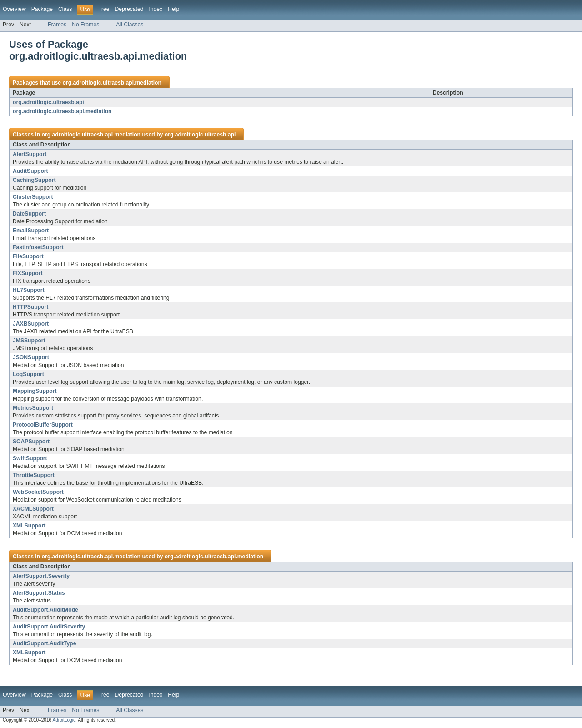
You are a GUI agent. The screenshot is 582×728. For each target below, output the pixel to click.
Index (156, 9)
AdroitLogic (64, 720)
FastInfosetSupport (38, 247)
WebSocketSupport (38, 492)
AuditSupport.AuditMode (45, 610)
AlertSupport (30, 154)
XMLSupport (29, 526)
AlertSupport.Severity (41, 576)
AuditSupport (30, 171)
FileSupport (28, 256)
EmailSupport (31, 231)
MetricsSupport (33, 408)
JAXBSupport (31, 324)
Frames (57, 25)
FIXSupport (28, 273)
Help (173, 9)
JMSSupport (29, 341)
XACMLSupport (33, 509)
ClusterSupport (33, 197)
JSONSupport (31, 357)
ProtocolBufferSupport (43, 425)
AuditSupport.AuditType (45, 643)
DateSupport (29, 214)
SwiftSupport (30, 458)
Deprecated (129, 9)
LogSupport (28, 374)
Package (42, 9)
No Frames (85, 25)
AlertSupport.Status (39, 593)
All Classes (130, 25)
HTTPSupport (30, 307)
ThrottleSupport (34, 475)
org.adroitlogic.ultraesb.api (48, 102)
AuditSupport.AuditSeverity (49, 627)
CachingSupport (34, 180)
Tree (104, 9)
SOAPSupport (31, 442)
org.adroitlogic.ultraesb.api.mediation (112, 83)
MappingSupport (35, 391)
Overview (14, 9)
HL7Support (29, 290)
